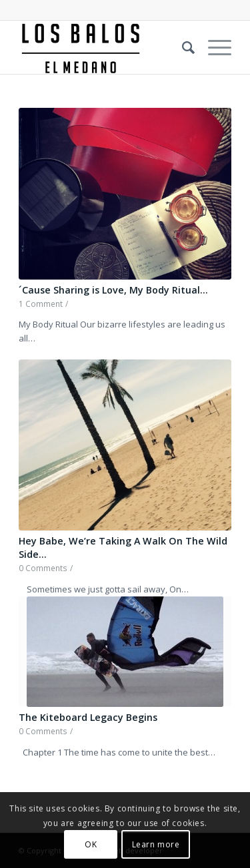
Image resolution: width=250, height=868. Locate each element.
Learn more (156, 844)
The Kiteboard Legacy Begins (88, 717)
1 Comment (41, 304)
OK (91, 844)
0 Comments (43, 568)
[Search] (182, 47)
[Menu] (213, 47)
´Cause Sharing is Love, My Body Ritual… (113, 290)
